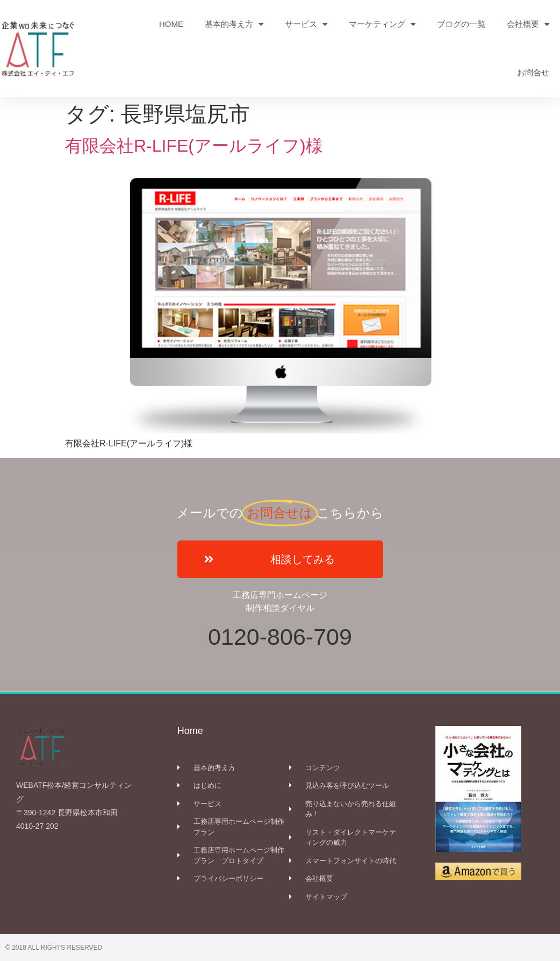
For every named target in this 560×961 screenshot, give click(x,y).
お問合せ (533, 72)
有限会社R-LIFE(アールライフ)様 (203, 146)
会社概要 (528, 24)
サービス (306, 24)
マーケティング (382, 24)
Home (190, 731)
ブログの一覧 (461, 24)
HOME (171, 24)
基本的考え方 (234, 24)
